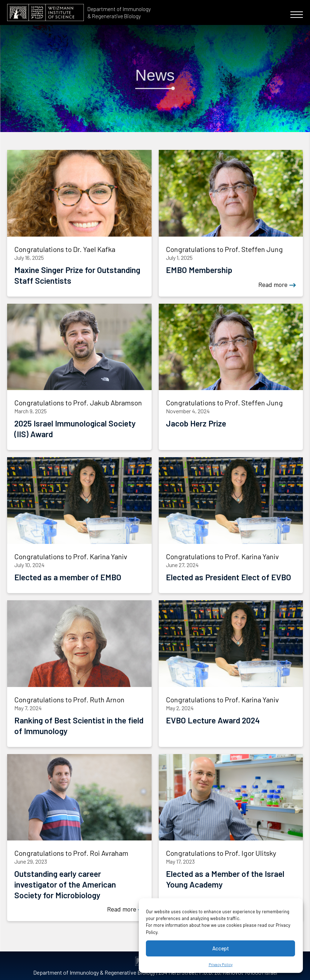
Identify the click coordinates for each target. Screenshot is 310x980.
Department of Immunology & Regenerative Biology (119, 12)
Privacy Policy (221, 964)
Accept (221, 948)
